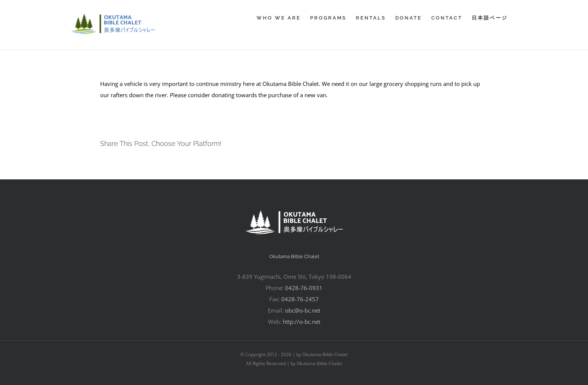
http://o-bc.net (301, 322)
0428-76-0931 (304, 288)
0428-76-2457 (300, 299)
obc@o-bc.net (303, 310)
